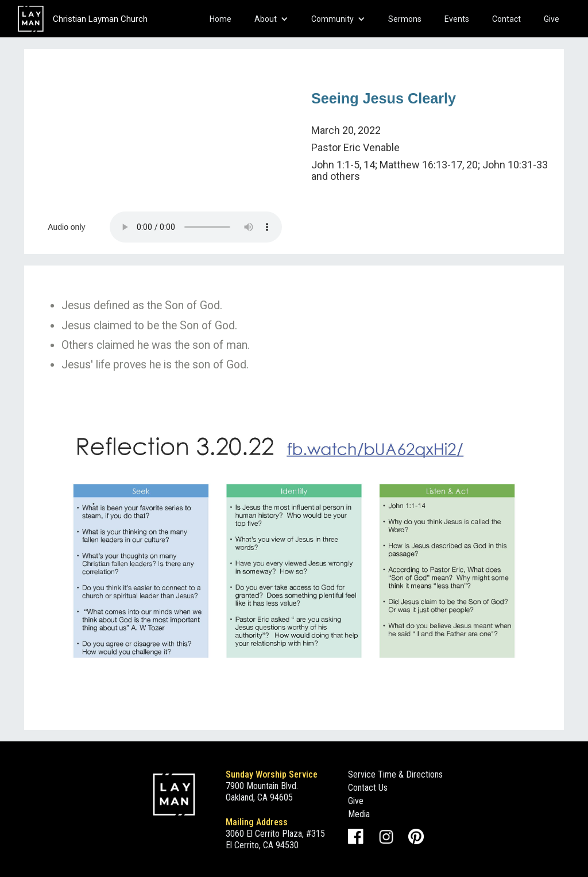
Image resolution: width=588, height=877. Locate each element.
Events (457, 19)
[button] (271, 19)
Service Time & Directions (395, 774)
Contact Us (368, 788)
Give (552, 19)
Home (220, 19)
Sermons (405, 19)
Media (359, 814)
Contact (506, 19)
